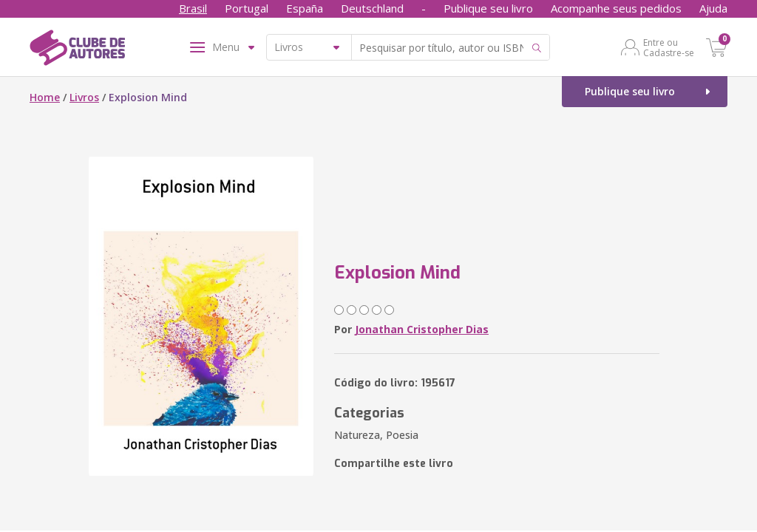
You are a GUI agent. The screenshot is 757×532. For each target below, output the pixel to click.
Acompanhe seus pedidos (616, 8)
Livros (84, 97)
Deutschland (372, 8)
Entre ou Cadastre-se (669, 47)
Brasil (193, 8)
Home (45, 97)
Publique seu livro (488, 8)
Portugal (247, 8)
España (305, 8)
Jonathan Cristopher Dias (422, 329)
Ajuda (713, 8)
